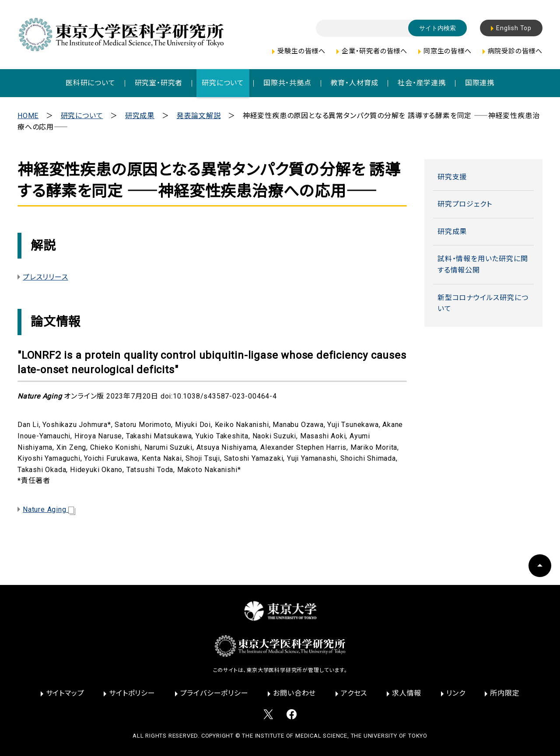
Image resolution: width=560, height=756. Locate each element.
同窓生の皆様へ (448, 51)
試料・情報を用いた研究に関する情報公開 (483, 264)
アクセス (354, 693)
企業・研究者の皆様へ (374, 51)
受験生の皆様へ (301, 51)
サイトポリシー (132, 693)
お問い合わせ (294, 693)
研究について (82, 116)
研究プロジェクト (465, 204)
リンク (456, 693)
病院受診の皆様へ (515, 51)
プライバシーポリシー (214, 693)
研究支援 (452, 177)
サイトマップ (65, 693)
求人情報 (407, 693)
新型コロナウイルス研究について (483, 303)
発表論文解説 (199, 116)
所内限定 (505, 693)
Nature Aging (49, 509)
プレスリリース (45, 277)
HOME (28, 116)
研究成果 (140, 116)
